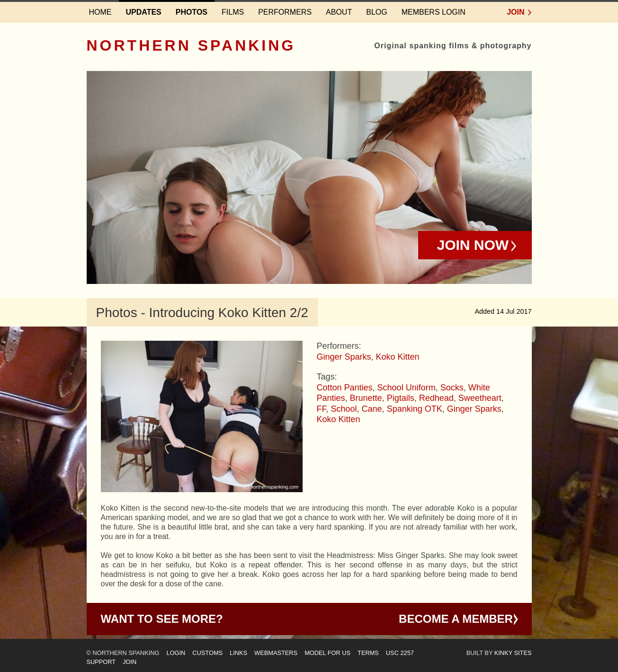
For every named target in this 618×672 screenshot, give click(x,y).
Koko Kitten (398, 357)
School (344, 409)
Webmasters (276, 653)
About (339, 12)
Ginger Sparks (344, 357)
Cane (372, 409)
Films (233, 12)
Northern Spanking (191, 45)
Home (100, 12)
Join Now (473, 245)
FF (322, 409)
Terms (368, 653)
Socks (452, 388)
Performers (285, 12)
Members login (434, 12)
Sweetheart (480, 398)
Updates (144, 12)
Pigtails (401, 398)
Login (176, 653)
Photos (192, 12)
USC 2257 (400, 653)
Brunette (366, 398)
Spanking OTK (415, 409)
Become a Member (456, 619)
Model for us (327, 653)
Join (515, 12)
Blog (376, 12)
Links (238, 653)
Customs (207, 653)
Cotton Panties (345, 388)
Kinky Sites (513, 653)
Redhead (436, 398)
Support (101, 662)
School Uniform (407, 388)
